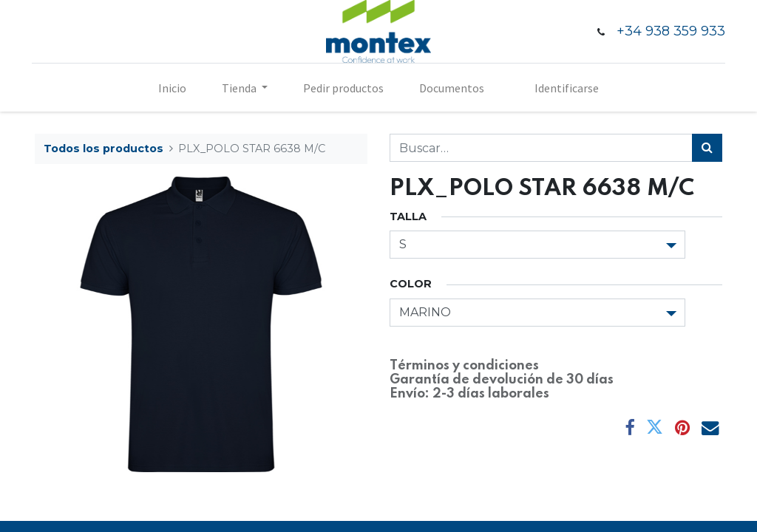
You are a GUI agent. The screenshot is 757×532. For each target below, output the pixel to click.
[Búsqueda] (707, 148)
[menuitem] (172, 88)
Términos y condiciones (464, 366)
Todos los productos (103, 149)
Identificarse (567, 88)
